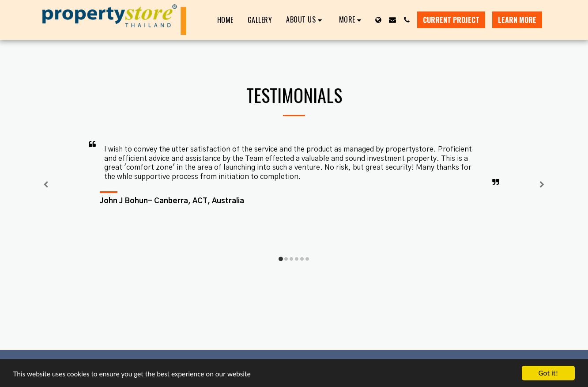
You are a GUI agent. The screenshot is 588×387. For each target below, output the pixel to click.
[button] (305, 20)
